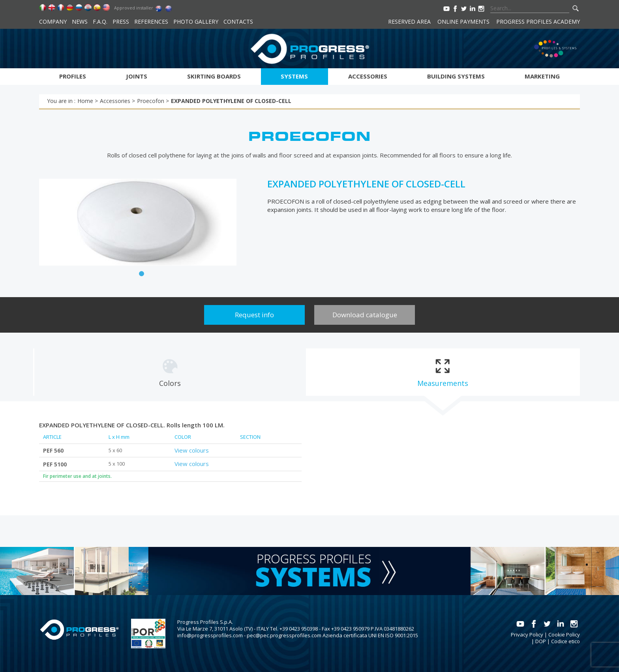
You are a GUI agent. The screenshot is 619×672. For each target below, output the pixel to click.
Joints (137, 76)
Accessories (368, 76)
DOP (541, 641)
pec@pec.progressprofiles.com (284, 635)
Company (53, 22)
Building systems (456, 76)
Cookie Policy (564, 635)
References (151, 22)
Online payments (463, 22)
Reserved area (409, 22)
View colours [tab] (192, 450)
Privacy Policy (527, 635)
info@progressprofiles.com (210, 635)
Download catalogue (365, 315)
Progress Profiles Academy (538, 22)
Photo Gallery (196, 22)
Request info (254, 315)
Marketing (542, 76)
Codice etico (566, 641)
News (80, 22)
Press (121, 22)
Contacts (238, 22)
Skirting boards (214, 76)
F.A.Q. (100, 22)
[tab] (170, 372)
